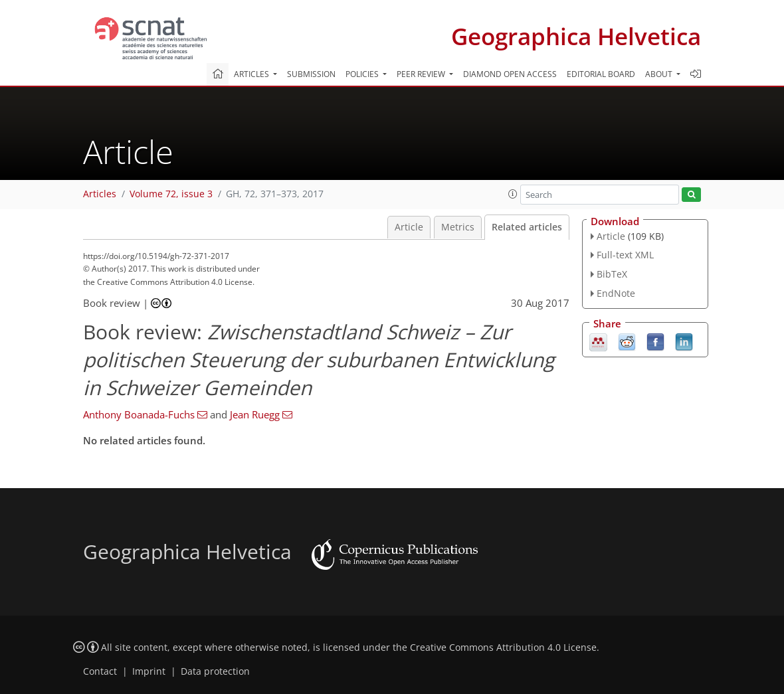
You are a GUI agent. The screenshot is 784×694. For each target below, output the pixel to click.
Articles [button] (252, 74)
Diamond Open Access (510, 74)
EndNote (616, 293)
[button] (513, 194)
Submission (311, 74)
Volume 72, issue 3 (171, 194)
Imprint (149, 671)
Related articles (527, 227)
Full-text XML (625, 255)
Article (409, 227)
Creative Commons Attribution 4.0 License (503, 648)
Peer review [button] (422, 74)
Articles (100, 194)
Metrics (458, 227)
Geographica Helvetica (576, 36)
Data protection (215, 671)
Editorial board (601, 74)
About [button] (660, 74)
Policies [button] (363, 74)
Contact (100, 671)
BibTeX (612, 274)
